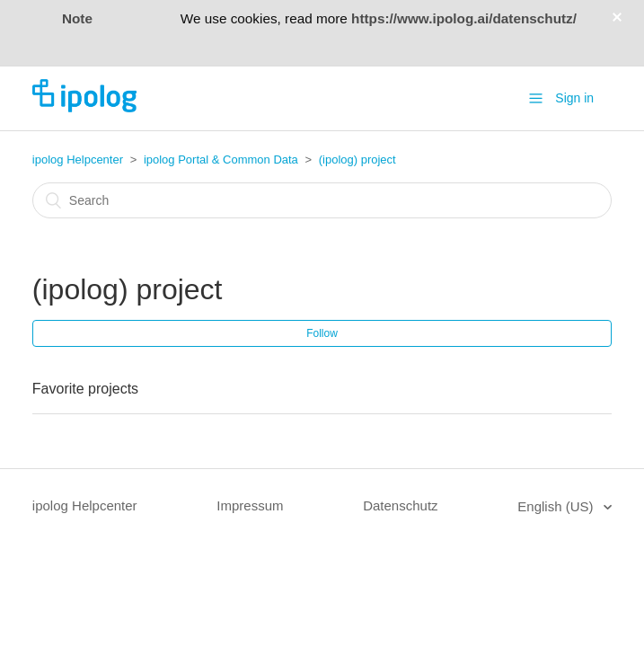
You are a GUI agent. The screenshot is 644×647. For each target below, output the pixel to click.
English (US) (557, 506)
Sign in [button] (574, 98)
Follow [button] (322, 333)
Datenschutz (400, 505)
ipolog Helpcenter (78, 160)
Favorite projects (85, 389)
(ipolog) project (357, 160)
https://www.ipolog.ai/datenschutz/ (464, 18)
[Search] (322, 200)
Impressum (250, 505)
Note (77, 18)
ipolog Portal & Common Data (221, 160)
